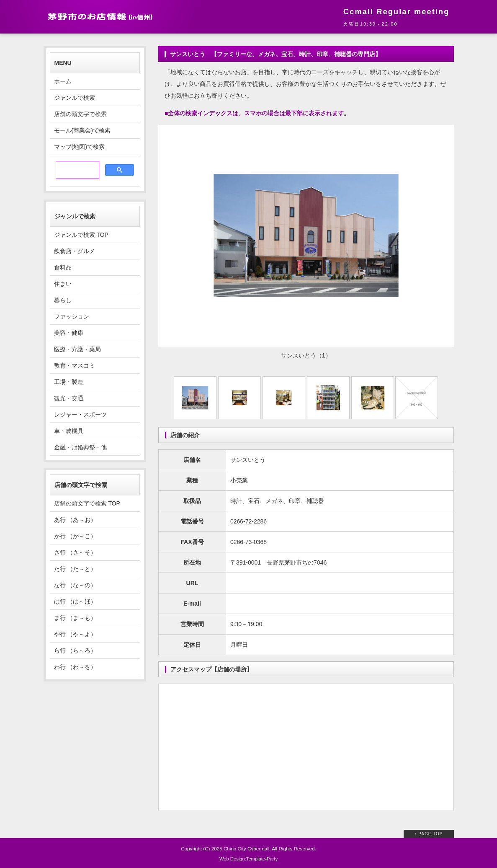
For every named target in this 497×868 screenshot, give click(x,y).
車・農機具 (69, 431)
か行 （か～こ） (75, 536)
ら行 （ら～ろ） (75, 650)
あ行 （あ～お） (75, 520)
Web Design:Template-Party (248, 859)
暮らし (63, 300)
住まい (63, 284)
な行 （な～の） (75, 585)
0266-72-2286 (248, 521)
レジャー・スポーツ (80, 415)
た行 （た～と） (75, 569)
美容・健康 (69, 333)
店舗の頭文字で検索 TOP (87, 503)
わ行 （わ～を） (75, 667)
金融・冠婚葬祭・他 (80, 447)
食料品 (63, 267)
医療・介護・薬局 (77, 349)
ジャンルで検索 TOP (81, 235)
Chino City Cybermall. (247, 849)
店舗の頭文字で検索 (80, 114)
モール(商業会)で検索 (82, 130)
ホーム (63, 81)
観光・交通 (69, 398)
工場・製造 (69, 382)
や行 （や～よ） (75, 634)
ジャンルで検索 (75, 98)
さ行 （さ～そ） (75, 552)
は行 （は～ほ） (75, 601)
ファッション (72, 316)
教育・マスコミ (75, 365)
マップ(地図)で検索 (79, 147)
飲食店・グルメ (75, 251)
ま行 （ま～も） (75, 618)
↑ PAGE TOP (429, 834)
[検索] (77, 170)
